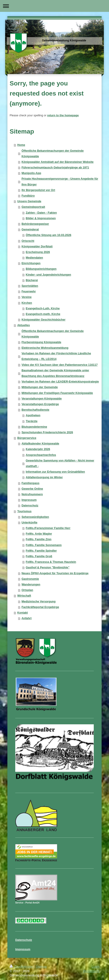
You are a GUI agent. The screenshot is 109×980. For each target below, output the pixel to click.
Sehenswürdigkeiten (35, 517)
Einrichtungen (31, 263)
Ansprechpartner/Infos (41, 455)
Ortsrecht (28, 241)
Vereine (27, 297)
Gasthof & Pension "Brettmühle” (48, 568)
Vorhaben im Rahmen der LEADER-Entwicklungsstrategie (60, 382)
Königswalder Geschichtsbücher (44, 320)
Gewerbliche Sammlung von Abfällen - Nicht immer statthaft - (60, 463)
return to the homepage (63, 115)
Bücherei (32, 280)
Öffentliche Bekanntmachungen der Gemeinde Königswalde (53, 154)
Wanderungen (31, 585)
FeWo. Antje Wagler (39, 534)
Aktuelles (24, 325)
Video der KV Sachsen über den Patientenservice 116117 (60, 365)
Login (96, 967)
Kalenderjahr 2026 (38, 449)
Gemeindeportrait (33, 207)
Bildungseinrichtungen (41, 269)
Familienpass (31, 483)
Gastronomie (30, 579)
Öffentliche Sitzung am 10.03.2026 (49, 235)
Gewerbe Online (32, 489)
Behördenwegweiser (35, 224)
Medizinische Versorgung (39, 602)
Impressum (29, 500)
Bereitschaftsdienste (35, 410)
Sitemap (41, 967)
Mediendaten (34, 258)
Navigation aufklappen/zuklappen (54, 6)
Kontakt (23, 613)
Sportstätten (30, 286)
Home (21, 145)
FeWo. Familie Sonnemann (44, 545)
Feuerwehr (29, 291)
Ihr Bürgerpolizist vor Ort (38, 190)
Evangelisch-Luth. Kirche (43, 308)
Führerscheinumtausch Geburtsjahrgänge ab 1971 (55, 168)
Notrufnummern (32, 494)
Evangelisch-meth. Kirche (43, 314)
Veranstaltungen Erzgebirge (40, 404)
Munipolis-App (31, 173)
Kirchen (27, 303)
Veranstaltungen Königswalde (42, 399)
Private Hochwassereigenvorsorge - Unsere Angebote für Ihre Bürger (60, 182)
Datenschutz (30, 506)
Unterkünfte (29, 523)
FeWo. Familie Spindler (41, 551)
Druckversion (22, 967)
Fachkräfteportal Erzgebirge (40, 607)
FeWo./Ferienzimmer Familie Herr (48, 528)
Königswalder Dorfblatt (37, 247)
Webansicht (91, 971)
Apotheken (33, 415)
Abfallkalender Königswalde (40, 444)
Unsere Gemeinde (29, 201)
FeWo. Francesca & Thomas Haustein (51, 562)
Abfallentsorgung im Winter (44, 477)
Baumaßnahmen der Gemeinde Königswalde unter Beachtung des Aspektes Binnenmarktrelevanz (55, 373)
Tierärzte (32, 421)
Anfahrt (27, 618)
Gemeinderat (30, 230)
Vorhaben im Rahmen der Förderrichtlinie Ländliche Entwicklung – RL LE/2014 (56, 356)
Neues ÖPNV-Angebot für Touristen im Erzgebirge (55, 573)
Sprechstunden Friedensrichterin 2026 (47, 432)
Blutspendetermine (34, 427)
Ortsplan (27, 590)
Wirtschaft (24, 596)
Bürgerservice (27, 438)
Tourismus (24, 511)
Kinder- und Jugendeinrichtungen (48, 275)
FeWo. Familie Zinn (39, 539)
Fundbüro (28, 196)
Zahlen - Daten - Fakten (41, 213)
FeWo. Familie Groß (39, 556)
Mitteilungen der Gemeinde (40, 387)
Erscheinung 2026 (38, 252)
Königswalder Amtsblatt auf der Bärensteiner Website (58, 162)
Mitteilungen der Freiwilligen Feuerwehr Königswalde (57, 393)
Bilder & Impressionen (41, 218)
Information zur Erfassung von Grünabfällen (55, 472)
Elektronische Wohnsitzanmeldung (45, 348)
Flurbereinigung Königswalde (41, 342)
